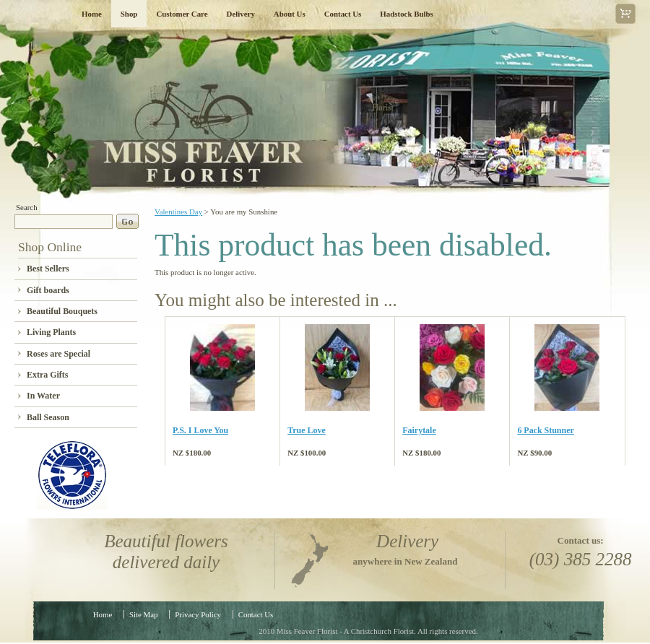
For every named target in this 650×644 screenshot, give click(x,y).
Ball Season (48, 417)
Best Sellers (48, 269)
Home (92, 14)
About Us (290, 14)
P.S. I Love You (200, 430)
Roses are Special (58, 354)
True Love (307, 430)
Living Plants (51, 332)
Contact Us (343, 14)
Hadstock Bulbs (406, 14)
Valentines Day (178, 212)
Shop (129, 14)
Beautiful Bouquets (62, 311)
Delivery (241, 14)
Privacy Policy (198, 614)
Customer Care (182, 14)
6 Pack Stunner (545, 430)
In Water (43, 396)
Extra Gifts (47, 375)
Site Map (144, 614)
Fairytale (419, 430)
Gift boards (48, 290)
